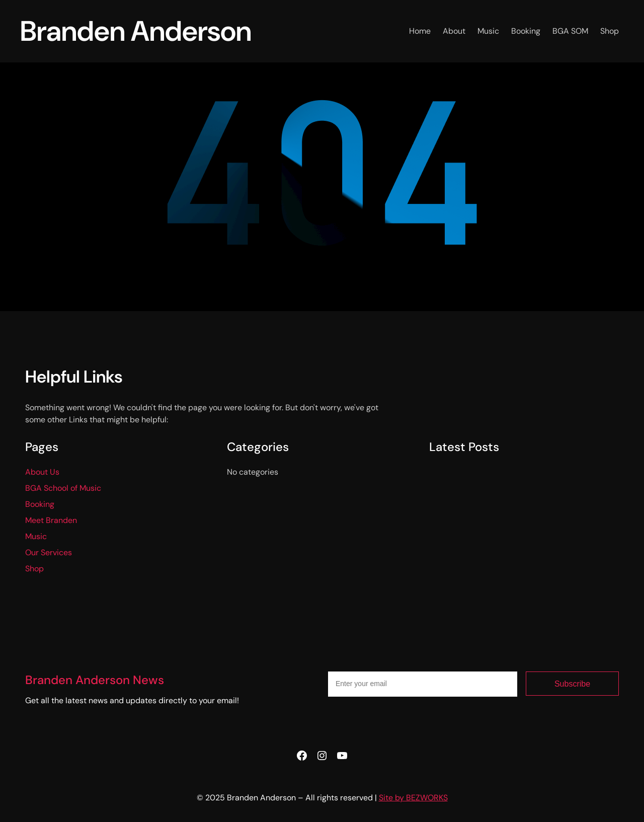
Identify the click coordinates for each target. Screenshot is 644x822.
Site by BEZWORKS (413, 798)
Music (36, 536)
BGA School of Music (63, 488)
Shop (34, 569)
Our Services (49, 552)
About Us (42, 472)
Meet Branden (51, 520)
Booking (40, 504)
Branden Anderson (136, 31)
